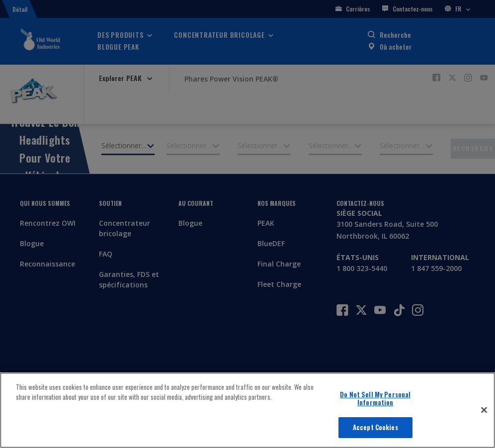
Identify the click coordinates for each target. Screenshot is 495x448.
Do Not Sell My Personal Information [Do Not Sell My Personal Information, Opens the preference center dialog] (375, 398)
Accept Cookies (375, 427)
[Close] (484, 410)
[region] (247, 410)
